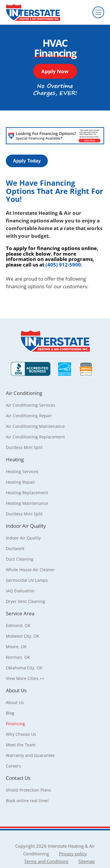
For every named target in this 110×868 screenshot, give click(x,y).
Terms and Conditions (46, 861)
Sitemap (87, 861)
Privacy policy (73, 854)
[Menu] (98, 12)
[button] (55, 71)
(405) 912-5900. (64, 265)
